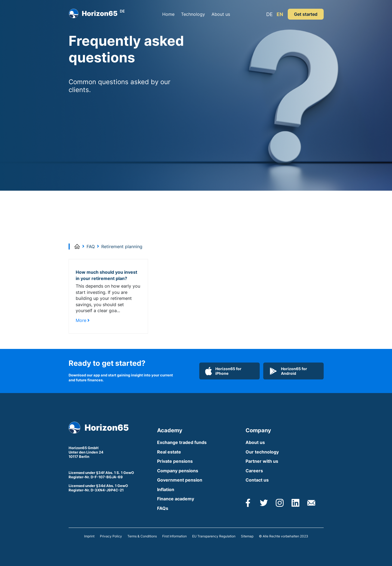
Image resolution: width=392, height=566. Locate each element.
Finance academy (176, 499)
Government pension (180, 480)
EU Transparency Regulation (214, 536)
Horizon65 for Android (288, 371)
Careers (254, 471)
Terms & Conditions (142, 536)
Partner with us (262, 461)
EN (280, 14)
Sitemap (247, 536)
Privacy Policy (111, 536)
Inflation (166, 489)
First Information (174, 536)
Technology (193, 14)
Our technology (262, 452)
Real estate (169, 452)
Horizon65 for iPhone (223, 371)
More (83, 320)
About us (221, 14)
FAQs (163, 508)
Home (168, 14)
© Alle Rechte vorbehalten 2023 (284, 536)
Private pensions (175, 461)
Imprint (89, 536)
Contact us (257, 480)
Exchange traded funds (182, 442)
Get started (306, 14)
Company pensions (178, 471)
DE (269, 14)
